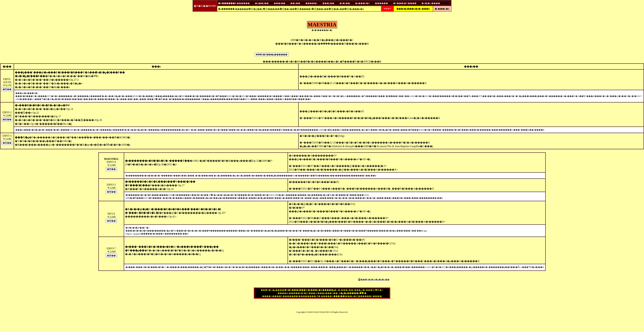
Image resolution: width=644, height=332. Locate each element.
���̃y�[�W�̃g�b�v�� (375, 279)
